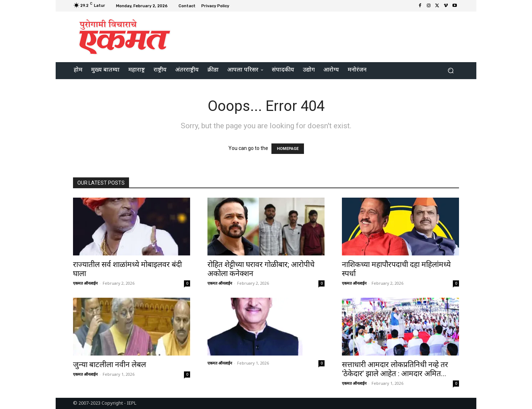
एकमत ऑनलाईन (85, 283)
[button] (451, 71)
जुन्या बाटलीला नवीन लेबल (110, 365)
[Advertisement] (326, 36)
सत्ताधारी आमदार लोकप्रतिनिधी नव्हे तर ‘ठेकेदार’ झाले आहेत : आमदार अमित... (396, 369)
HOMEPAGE (288, 149)
